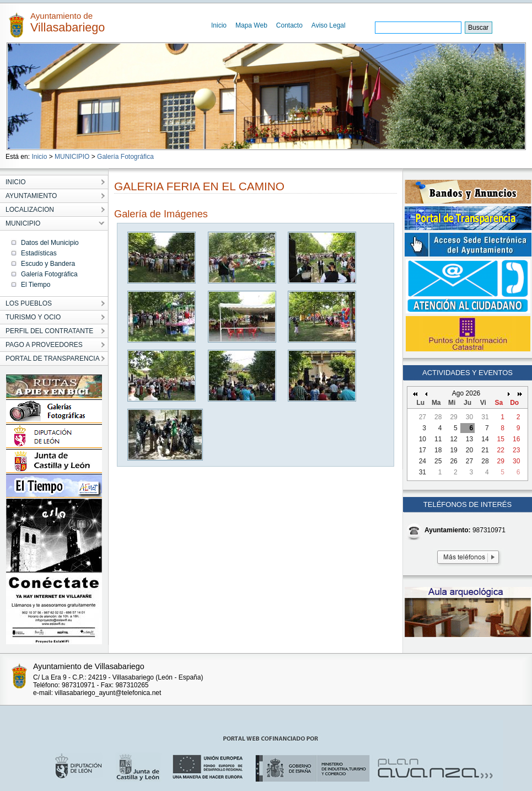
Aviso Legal (329, 25)
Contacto (289, 25)
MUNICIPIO (72, 157)
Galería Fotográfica (125, 157)
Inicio (219, 25)
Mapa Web (251, 25)
